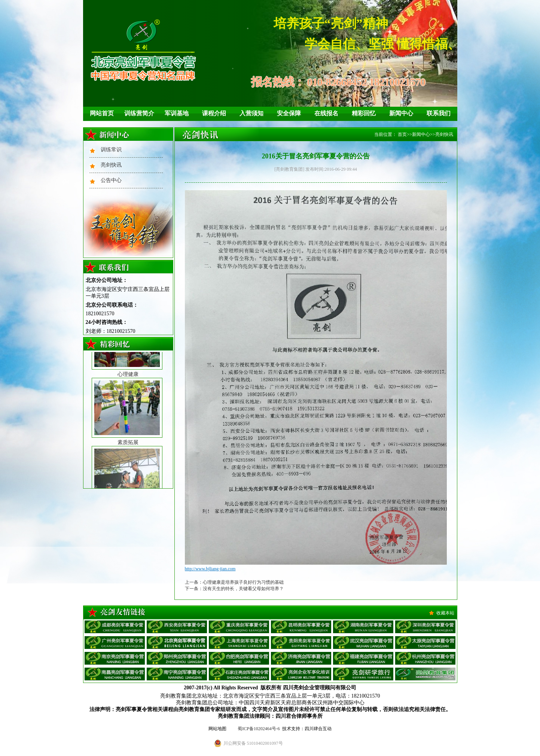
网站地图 (217, 729)
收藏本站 (445, 613)
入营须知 (251, 113)
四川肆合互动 (318, 729)
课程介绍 (214, 113)
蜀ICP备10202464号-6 (259, 729)
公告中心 (111, 180)
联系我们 (439, 113)
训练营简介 (139, 113)
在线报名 (326, 113)
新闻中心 (401, 113)
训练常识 (111, 150)
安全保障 (289, 113)
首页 (402, 134)
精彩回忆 (364, 113)
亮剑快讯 (111, 165)
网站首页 (102, 113)
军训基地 (177, 113)
